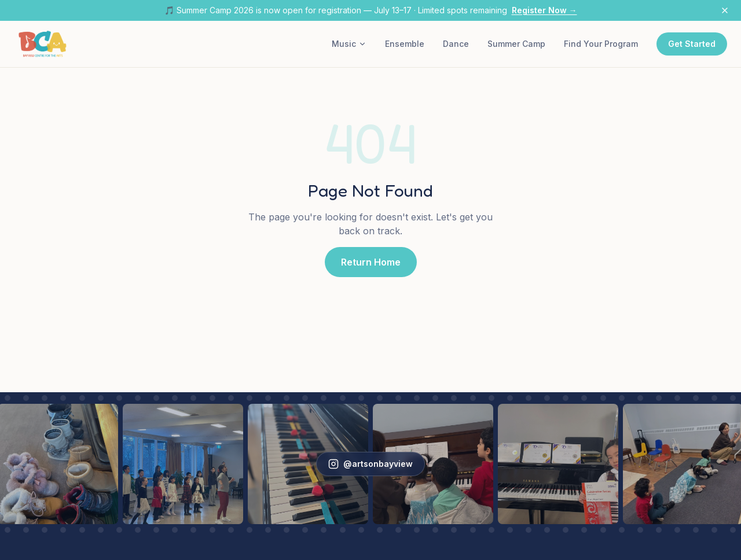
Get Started (692, 44)
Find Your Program (601, 44)
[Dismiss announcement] (725, 10)
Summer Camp (516, 44)
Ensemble (405, 44)
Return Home (371, 262)
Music (349, 44)
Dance (456, 44)
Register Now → (544, 10)
